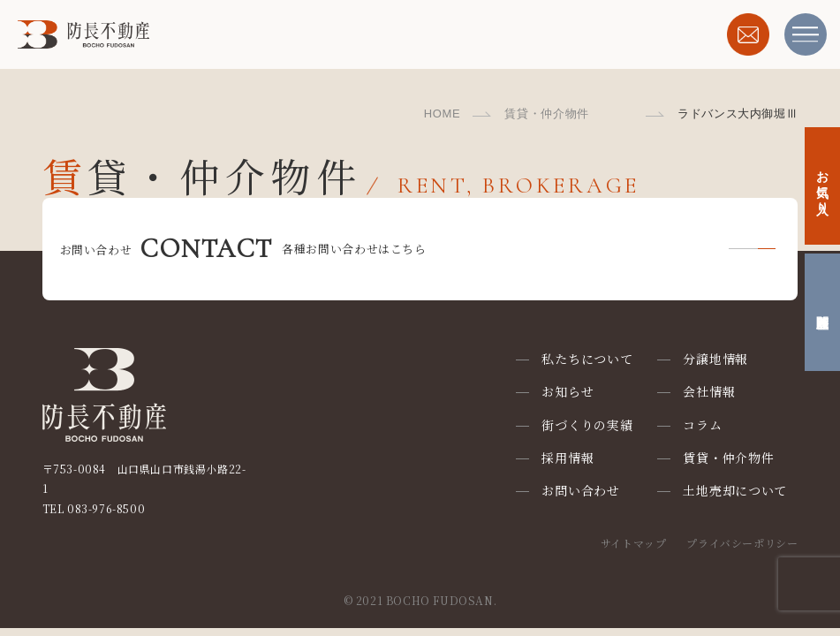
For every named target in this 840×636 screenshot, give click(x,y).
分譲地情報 (715, 359)
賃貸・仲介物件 (547, 114)
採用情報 (568, 458)
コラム (702, 425)
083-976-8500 (106, 508)
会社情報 (709, 391)
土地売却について (735, 490)
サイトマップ (634, 543)
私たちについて (587, 359)
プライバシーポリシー (742, 543)
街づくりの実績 (587, 425)
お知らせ (568, 391)
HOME (443, 114)
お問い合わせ (580, 490)
